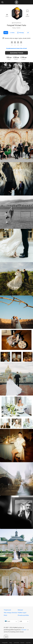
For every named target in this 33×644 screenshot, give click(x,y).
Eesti (7, 621)
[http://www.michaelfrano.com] (28, 33)
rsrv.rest (24, 630)
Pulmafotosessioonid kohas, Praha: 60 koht (17, 48)
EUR (21, 621)
